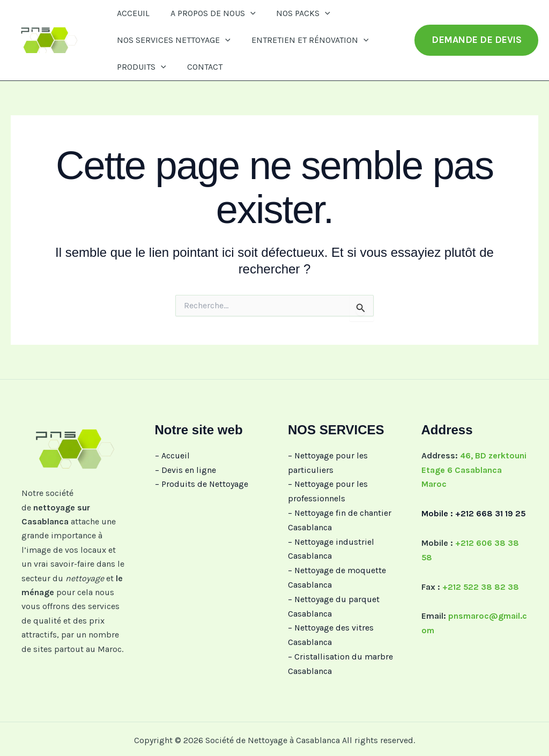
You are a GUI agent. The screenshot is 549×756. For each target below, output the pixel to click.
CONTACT (199, 67)
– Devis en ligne (186, 469)
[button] (245, 13)
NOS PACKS (295, 13)
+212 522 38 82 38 (481, 585)
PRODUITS (140, 67)
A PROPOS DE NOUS (208, 13)
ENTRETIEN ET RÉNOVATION (305, 40)
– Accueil (172, 455)
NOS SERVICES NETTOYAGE (172, 40)
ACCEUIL (132, 13)
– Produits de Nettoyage (202, 484)
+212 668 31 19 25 (491, 513)
